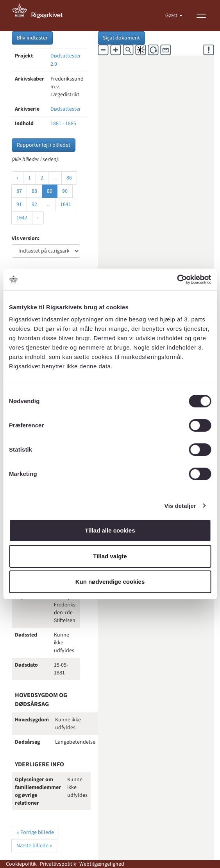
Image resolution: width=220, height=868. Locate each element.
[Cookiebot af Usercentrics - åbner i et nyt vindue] (177, 280)
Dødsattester (66, 109)
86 (69, 178)
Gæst (172, 16)
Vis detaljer (180, 506)
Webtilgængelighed (102, 864)
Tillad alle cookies (110, 530)
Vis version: (26, 239)
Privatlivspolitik (58, 864)
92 (34, 204)
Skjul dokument (121, 38)
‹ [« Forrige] (18, 178)
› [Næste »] (38, 218)
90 (65, 191)
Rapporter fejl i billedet (44, 145)
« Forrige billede (35, 832)
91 (19, 204)
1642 (22, 218)
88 (34, 191)
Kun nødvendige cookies (110, 582)
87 (19, 191)
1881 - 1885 (63, 124)
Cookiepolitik (21, 864)
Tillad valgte (110, 556)
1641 (66, 204)
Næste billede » (34, 846)
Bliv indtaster (32, 38)
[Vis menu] (201, 16)
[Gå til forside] (42, 16)
